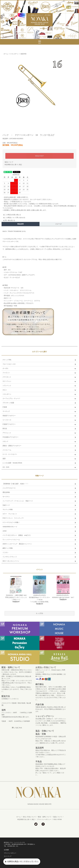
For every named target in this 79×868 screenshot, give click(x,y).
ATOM (60, 819)
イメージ (59, 224)
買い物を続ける (9, 220)
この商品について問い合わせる (14, 218)
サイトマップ (8, 856)
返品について (9, 162)
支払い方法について (29, 817)
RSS (55, 819)
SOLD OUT (40, 156)
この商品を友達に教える (12, 215)
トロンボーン (14, 54)
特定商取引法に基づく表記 (13, 165)
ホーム (6, 54)
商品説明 (21, 224)
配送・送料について (45, 817)
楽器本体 (24, 54)
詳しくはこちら (17, 728)
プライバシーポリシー (44, 819)
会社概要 (6, 850)
